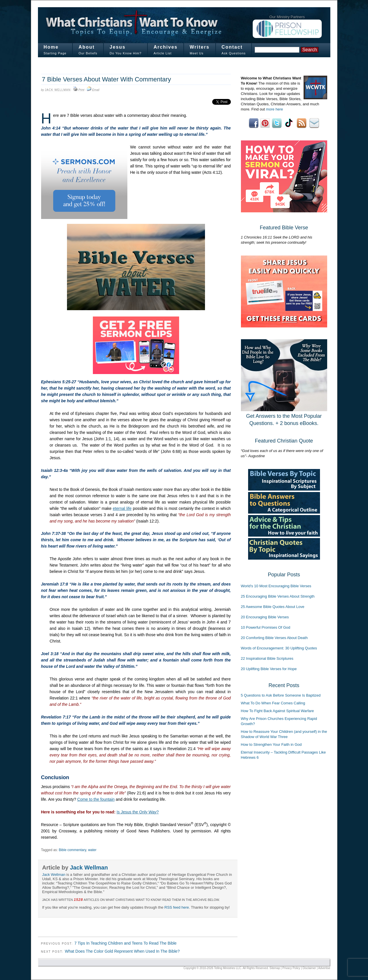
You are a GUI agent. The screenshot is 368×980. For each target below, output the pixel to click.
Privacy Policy (291, 968)
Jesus (117, 47)
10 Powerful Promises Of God (266, 627)
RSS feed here (177, 907)
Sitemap (275, 968)
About (87, 47)
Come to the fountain (96, 799)
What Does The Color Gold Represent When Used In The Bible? (122, 951)
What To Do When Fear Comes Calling (273, 703)
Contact (232, 47)
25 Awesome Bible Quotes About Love (273, 607)
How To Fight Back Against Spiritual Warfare (277, 711)
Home (51, 47)
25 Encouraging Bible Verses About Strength (278, 596)
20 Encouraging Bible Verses (265, 617)
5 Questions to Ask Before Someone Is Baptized (281, 695)
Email (96, 90)
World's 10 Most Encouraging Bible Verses (276, 586)
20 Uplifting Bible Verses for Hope (269, 669)
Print (82, 90)
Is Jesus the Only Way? (138, 812)
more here (274, 109)
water (92, 850)
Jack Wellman (58, 90)
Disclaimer (309, 968)
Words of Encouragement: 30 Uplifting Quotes (279, 648)
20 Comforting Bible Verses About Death (274, 638)
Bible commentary (72, 850)
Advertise (324, 968)
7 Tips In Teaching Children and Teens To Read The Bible (125, 943)
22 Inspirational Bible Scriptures (267, 658)
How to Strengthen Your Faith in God (271, 744)
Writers (200, 47)
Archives (166, 47)
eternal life (122, 508)
